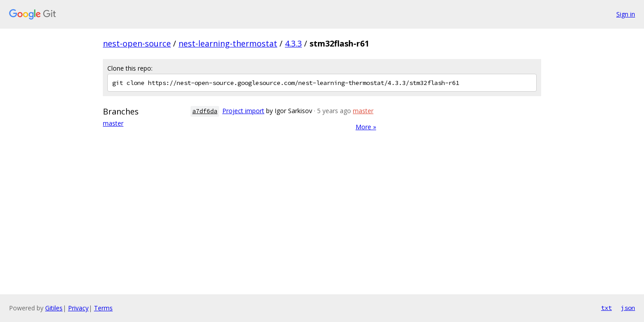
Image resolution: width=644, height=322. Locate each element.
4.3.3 (293, 43)
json (628, 308)
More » (366, 127)
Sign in (626, 14)
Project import (243, 111)
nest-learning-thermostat (228, 43)
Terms (103, 308)
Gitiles (54, 308)
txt (606, 308)
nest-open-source (137, 43)
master (113, 123)
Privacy (78, 308)
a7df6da (205, 111)
